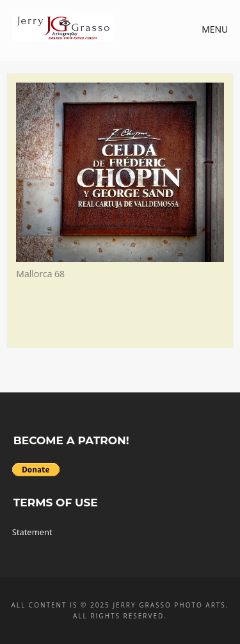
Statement (32, 532)
